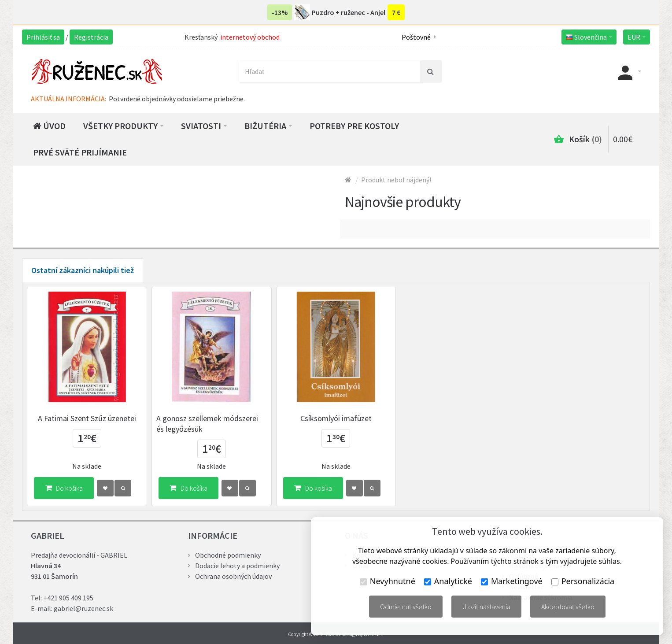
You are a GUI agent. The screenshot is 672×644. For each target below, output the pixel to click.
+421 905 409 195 (68, 598)
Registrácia (91, 37)
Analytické (448, 581)
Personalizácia (583, 581)
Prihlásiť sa (43, 37)
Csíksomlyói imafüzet (336, 418)
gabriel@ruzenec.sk (83, 608)
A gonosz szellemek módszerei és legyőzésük (207, 424)
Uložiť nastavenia (486, 607)
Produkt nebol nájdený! (396, 180)
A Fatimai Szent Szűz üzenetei (87, 418)
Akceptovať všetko (568, 607)
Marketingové (512, 581)
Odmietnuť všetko (406, 607)
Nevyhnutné (388, 581)
